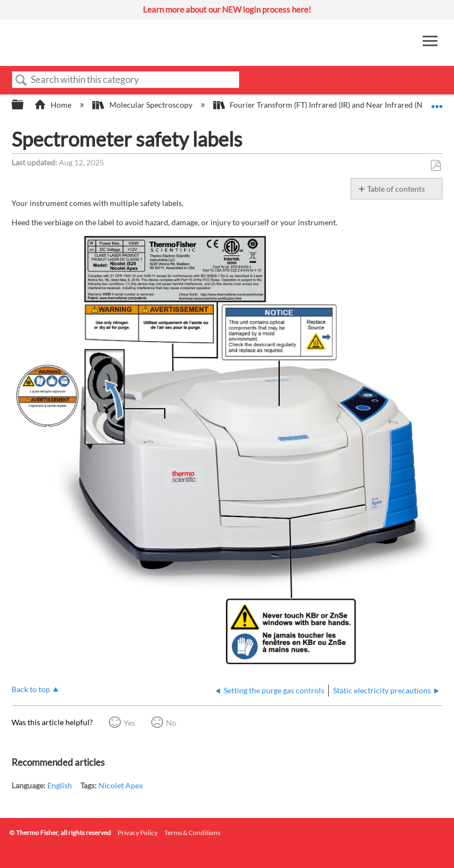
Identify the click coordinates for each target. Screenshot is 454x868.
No (171, 723)
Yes (129, 723)
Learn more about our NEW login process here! (227, 9)
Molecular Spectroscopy (143, 105)
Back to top (31, 689)
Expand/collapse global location (437, 101)
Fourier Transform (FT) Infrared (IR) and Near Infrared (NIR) (323, 105)
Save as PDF (436, 166)
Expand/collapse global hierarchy (25, 105)
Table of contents (396, 189)
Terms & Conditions (192, 833)
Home (54, 105)
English (60, 785)
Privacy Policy (138, 833)
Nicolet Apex (121, 785)
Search (21, 80)
